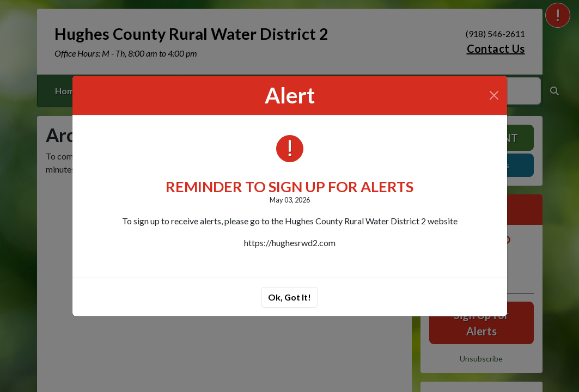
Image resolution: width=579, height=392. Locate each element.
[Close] (494, 95)
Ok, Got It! (289, 297)
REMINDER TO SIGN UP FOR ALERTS (289, 186)
